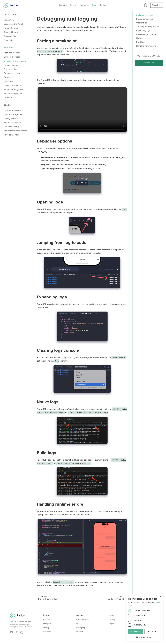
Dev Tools (8, 81)
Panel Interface (11, 28)
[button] (144, 637)
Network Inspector (12, 85)
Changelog (9, 40)
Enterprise (84, 5)
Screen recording (12, 73)
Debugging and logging (15, 61)
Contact (103, 5)
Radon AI (8, 98)
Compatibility (10, 36)
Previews (8, 77)
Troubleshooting (11, 126)
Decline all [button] (153, 631)
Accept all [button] (136, 631)
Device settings (11, 69)
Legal (112, 624)
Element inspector (12, 57)
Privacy (112, 619)
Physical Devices (12, 135)
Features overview (12, 53)
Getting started (12, 14)
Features (63, 5)
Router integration (12, 65)
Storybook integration (14, 89)
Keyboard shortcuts (13, 122)
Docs (94, 5)
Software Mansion (24, 621)
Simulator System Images (16, 131)
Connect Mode (11, 32)
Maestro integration (13, 93)
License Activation (12, 110)
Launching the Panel (13, 24)
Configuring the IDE (13, 118)
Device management (14, 114)
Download (47, 632)
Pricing (73, 5)
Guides (8, 105)
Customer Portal (83, 619)
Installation (9, 20)
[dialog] (144, 618)
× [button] (160, 597)
